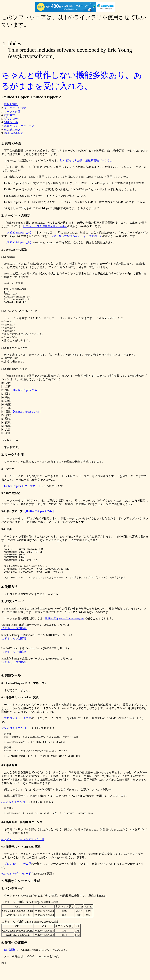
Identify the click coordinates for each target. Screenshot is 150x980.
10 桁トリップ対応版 (14, 637)
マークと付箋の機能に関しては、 (23, 627)
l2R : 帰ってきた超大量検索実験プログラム (86, 161)
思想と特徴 (11, 104)
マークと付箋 (12, 112)
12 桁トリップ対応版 (14, 660)
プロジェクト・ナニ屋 (18, 726)
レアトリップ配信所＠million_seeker (45, 226)
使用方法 (10, 115)
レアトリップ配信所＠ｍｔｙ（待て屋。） (76, 236)
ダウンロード (12, 119)
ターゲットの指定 (15, 108)
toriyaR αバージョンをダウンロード (23, 853)
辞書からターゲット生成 (19, 126)
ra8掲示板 (10, 963)
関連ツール (11, 122)
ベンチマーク (12, 129)
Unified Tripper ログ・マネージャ (24, 490)
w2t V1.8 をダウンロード (16, 887)
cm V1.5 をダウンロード (16, 814)
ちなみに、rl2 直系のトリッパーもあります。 (31, 161)
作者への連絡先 (14, 133)
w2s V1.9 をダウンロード (16, 736)
